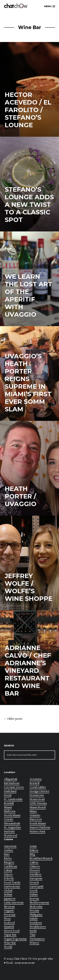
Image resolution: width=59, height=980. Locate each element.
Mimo (33, 811)
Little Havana (38, 803)
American (10, 846)
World (8, 947)
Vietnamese (37, 939)
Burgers (9, 862)
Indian (8, 895)
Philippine (36, 915)
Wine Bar (10, 943)
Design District (39, 791)
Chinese (35, 866)
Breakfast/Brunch (41, 858)
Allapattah (11, 779)
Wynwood (11, 835)
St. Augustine (13, 827)
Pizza (7, 919)
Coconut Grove (14, 787)
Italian (34, 895)
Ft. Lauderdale (13, 799)
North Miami (12, 815)
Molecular (36, 907)
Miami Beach (38, 807)
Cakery (34, 862)
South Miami (38, 823)
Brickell (34, 783)
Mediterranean (39, 903)
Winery (34, 943)
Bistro (8, 858)
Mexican (9, 907)
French (34, 883)
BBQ (32, 854)
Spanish (9, 927)
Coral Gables (38, 787)
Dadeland (10, 791)
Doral (8, 795)
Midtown (10, 811)
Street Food (12, 931)
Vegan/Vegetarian (15, 939)
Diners (8, 874)
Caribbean (11, 866)
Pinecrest (36, 819)
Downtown (37, 795)
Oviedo (9, 819)
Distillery (36, 874)
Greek (34, 891)
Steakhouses (38, 927)
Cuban (8, 870)
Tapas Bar (10, 935)
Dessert (35, 870)
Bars (7, 854)
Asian (33, 846)
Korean (34, 899)
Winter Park (37, 832)
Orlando (35, 815)
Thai (32, 935)
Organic (9, 911)
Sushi (33, 931)
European (36, 878)
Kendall (9, 803)
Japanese (10, 899)
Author (9, 850)
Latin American (14, 903)
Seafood (9, 923)
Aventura (36, 779)
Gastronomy (12, 886)
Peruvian (10, 915)
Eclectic (9, 878)
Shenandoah (12, 823)
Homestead (37, 799)
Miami (8, 807)
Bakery (34, 850)
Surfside (9, 832)
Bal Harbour (12, 783)
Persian (34, 911)
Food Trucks (12, 883)
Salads (34, 919)
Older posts (13, 719)
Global (8, 891)
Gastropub (37, 886)
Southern (36, 923)
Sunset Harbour (40, 827)
